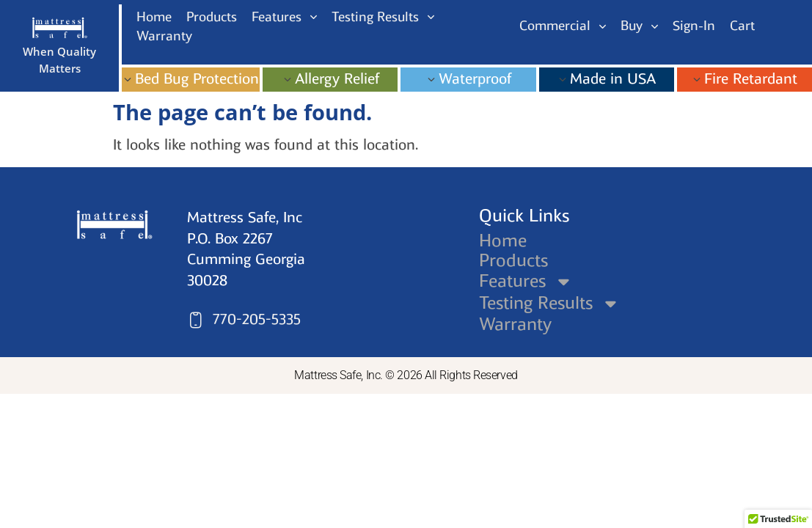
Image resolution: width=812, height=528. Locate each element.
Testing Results (550, 303)
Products (513, 260)
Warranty (515, 324)
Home (503, 241)
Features (527, 281)
